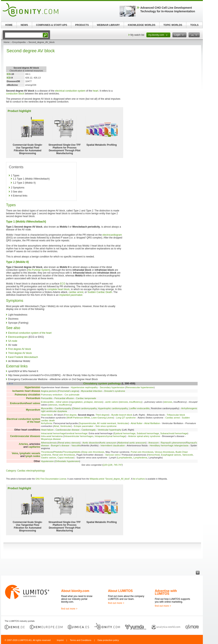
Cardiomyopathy (63, 408)
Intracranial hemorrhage (53, 433)
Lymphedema (140, 458)
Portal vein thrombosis (142, 452)
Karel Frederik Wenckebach (23, 357)
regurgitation (76, 402)
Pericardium (33, 398)
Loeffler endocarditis (139, 408)
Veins (15, 453)
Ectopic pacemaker (84, 426)
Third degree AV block (20, 353)
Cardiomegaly (89, 430)
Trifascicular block (176, 415)
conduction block (15, 94)
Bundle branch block (122, 415)
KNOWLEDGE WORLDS (142, 25)
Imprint (60, 640)
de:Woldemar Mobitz (19, 361)
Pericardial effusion (64, 398)
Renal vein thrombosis (64, 455)
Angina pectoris (49, 391)
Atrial (56, 426)
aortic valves (112, 402)
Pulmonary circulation (27, 395)
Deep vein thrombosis (93, 452)
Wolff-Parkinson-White (79, 418)
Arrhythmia (47, 423)
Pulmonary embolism (52, 395)
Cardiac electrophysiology (31, 471)
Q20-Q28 (107, 465)
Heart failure (47, 430)
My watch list (137, 35)
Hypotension (47, 461)
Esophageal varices (171, 455)
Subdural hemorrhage (148, 433)
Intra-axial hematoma (52, 436)
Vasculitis (76, 445)
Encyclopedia (19, 42)
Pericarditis (47, 398)
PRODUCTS (82, 25)
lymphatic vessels (30, 453)
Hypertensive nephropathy (84, 387)
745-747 (118, 465)
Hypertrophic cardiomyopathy (113, 408)
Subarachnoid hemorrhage (174, 433)
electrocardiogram (112, 235)
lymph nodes (33, 456)
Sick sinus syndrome (106, 426)
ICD (9, 74)
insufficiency (135, 402)
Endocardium (18, 403)
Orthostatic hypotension (67, 461)
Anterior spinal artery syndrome (144, 436)
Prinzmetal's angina (68, 391)
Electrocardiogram (18, 337)
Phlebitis (58, 452)
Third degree (102, 415)
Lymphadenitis (125, 458)
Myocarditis (47, 408)
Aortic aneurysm (108, 443)
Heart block (47, 415)
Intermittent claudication (113, 445)
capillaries (34, 447)
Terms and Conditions (81, 640)
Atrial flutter (137, 423)
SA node (13, 341)
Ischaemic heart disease (26, 391)
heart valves (33, 403)
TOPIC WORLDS (173, 25)
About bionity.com (75, 591)
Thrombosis (47, 452)
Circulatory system (95, 383)
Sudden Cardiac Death (100, 292)
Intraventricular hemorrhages (79, 436)
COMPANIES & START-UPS (51, 25)
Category (11, 471)
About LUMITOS (120, 591)
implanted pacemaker (71, 295)
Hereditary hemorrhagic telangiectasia (169, 445)
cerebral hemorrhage (77, 433)
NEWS (24, 25)
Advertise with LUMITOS (166, 592)
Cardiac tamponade (86, 398)
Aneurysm (154, 443)
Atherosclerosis (49, 443)
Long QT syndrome (126, 418)
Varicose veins (113, 455)
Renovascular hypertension (140, 387)
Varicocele (188, 455)
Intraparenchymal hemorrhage (110, 436)
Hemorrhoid (154, 455)
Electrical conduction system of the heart (30, 333)
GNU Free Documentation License (51, 479)
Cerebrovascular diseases (25, 436)
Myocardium (33, 410)
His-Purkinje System (39, 270)
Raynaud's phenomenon (173, 443)
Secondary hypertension (112, 387)
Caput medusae (66, 458)
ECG (63, 284)
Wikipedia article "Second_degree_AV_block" (110, 479)
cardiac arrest (76, 292)
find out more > (69, 609)
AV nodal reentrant (106, 423)
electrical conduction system (70, 91)
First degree (70, 415)
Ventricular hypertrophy (110, 430)
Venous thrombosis (165, 452)
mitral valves (62, 402)
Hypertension (32, 387)
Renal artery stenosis (69, 443)
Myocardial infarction (92, 391)
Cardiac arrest (173, 418)
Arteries (23, 444)
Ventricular (123, 423)
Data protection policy (108, 640)
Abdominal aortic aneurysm (132, 443)
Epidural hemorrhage (125, 433)
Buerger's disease (60, 445)
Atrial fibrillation (152, 423)
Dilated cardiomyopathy (85, 408)
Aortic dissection (91, 443)
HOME (9, 25)
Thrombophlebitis (72, 452)
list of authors (139, 479)
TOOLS (194, 25)
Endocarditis (47, 402)
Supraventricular (87, 423)
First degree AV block (19, 349)
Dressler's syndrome (115, 391)
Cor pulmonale (72, 395)
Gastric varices (49, 458)
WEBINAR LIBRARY (108, 25)
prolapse (88, 402)
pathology (114, 383)
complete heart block (58, 289)
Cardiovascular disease (67, 430)
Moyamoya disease (51, 439)
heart (96, 91)
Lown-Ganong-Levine (102, 418)
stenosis (98, 402)
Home (7, 42)
